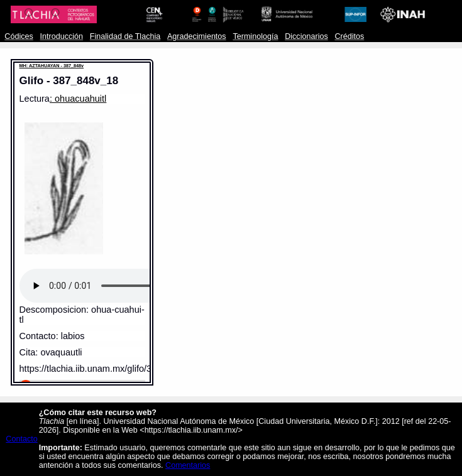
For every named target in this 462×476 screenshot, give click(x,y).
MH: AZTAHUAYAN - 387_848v (52, 66)
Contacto (21, 439)
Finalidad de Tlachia (125, 36)
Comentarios (188, 465)
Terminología (255, 36)
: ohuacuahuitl (78, 99)
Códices (19, 36)
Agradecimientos (197, 36)
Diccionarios (306, 36)
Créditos (349, 36)
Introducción (62, 36)
